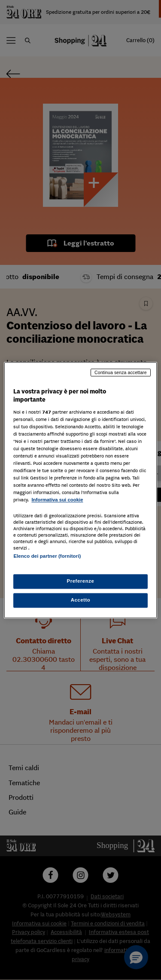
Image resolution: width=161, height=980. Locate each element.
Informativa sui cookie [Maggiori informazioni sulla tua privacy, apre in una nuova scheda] (57, 500)
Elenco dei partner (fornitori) (47, 556)
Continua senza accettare (121, 372)
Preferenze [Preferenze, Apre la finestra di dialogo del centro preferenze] (81, 581)
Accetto (81, 600)
